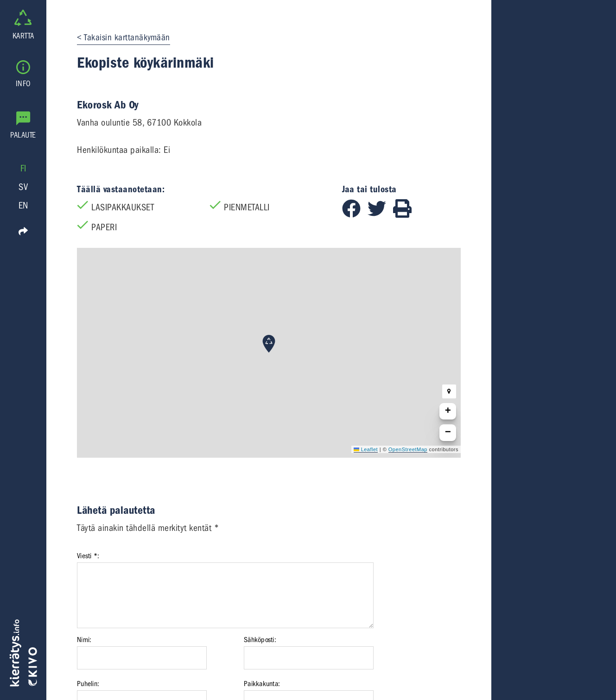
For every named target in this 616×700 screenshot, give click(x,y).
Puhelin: (88, 684)
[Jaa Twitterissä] (380, 215)
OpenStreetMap (408, 449)
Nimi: (84, 640)
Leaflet (366, 449)
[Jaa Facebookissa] (355, 215)
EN (23, 205)
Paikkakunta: (262, 684)
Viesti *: (88, 556)
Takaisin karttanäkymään (127, 38)
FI (23, 168)
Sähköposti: (260, 640)
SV (23, 187)
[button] (269, 344)
